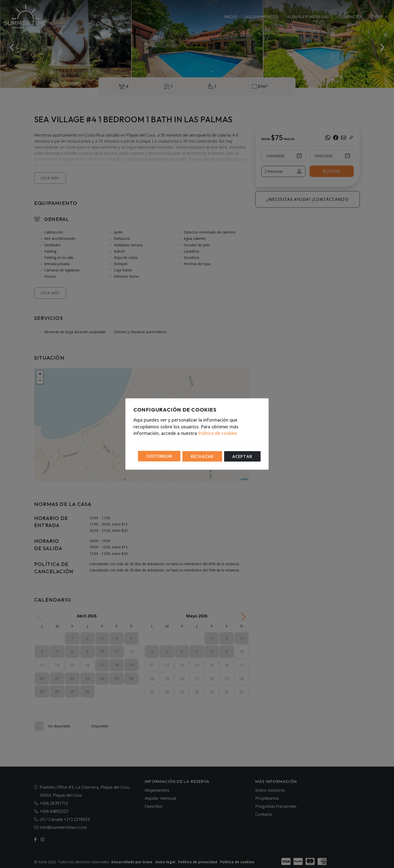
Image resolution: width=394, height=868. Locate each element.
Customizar (159, 456)
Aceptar (242, 456)
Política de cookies (218, 433)
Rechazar (202, 456)
